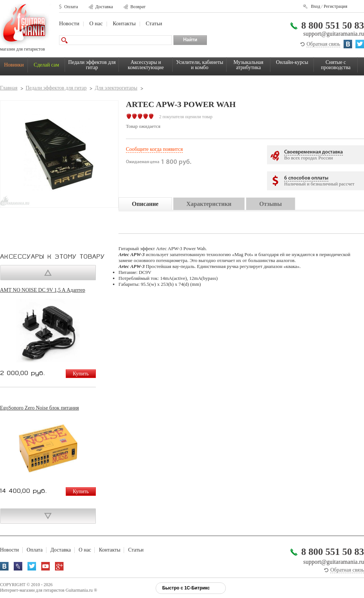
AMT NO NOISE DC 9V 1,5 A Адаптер (43, 290)
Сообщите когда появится (154, 149)
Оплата (71, 7)
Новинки (14, 65)
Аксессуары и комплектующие (146, 65)
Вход (316, 6)
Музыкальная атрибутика (248, 65)
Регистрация (335, 6)
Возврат (138, 7)
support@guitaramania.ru (334, 34)
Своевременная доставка (313, 152)
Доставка (104, 7)
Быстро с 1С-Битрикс (186, 588)
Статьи (154, 23)
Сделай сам (46, 65)
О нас (96, 23)
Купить (81, 374)
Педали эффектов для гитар (92, 65)
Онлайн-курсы (292, 62)
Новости (69, 23)
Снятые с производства (336, 65)
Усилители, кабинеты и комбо (200, 65)
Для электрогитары (116, 88)
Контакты (124, 23)
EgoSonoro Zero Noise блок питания (40, 408)
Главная (9, 88)
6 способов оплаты (306, 178)
